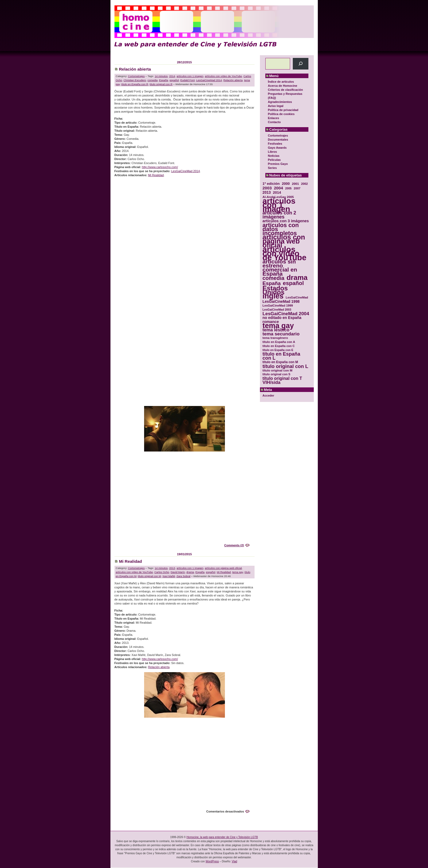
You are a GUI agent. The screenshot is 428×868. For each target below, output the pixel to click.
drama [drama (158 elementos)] (297, 278)
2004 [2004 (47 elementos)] (279, 188)
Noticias (274, 156)
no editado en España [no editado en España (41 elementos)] (282, 318)
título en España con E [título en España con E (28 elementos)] (278, 350)
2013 (172, 568)
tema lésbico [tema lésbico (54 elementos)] (276, 330)
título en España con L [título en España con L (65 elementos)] (281, 356)
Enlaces (274, 118)
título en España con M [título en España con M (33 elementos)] (280, 362)
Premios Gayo (278, 164)
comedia (153, 80)
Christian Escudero (135, 80)
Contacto (274, 122)
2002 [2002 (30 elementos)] (305, 184)
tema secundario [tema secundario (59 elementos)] (281, 334)
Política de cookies (281, 114)
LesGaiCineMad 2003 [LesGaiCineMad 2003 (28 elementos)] (277, 310)
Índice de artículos (281, 82)
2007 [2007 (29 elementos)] (297, 188)
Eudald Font (187, 80)
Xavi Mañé (169, 576)
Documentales (278, 140)
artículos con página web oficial (223, 568)
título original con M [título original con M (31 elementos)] (278, 370)
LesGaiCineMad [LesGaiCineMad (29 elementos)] (297, 297)
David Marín (178, 572)
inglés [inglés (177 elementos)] (273, 296)
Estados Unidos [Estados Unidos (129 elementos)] (275, 290)
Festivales (275, 144)
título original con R (161, 84)
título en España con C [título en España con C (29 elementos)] (279, 346)
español (174, 80)
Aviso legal (276, 106)
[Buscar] (300, 64)
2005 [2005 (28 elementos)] (288, 188)
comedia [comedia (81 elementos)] (274, 278)
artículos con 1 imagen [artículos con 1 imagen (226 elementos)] (279, 205)
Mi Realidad (156, 175)
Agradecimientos (280, 102)
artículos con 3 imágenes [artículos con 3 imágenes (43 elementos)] (286, 221)
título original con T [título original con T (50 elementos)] (282, 378)
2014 (172, 76)
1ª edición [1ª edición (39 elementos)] (271, 184)
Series (272, 168)
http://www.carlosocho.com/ (160, 167)
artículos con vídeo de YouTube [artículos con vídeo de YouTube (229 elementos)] (285, 253)
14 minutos (161, 76)
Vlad (234, 861)
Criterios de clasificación (286, 90)
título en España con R (135, 84)
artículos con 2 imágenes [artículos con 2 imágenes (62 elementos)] (279, 215)
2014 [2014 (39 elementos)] (277, 192)
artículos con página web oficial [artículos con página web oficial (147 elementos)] (284, 241)
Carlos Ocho (162, 572)
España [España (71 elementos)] (272, 283)
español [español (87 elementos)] (293, 283)
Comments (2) (234, 545)
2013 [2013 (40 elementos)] (267, 192)
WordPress (212, 861)
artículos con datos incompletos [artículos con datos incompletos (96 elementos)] (281, 229)
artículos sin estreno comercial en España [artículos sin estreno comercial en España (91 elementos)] (280, 268)
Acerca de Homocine (283, 86)
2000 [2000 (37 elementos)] (286, 184)
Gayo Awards (277, 148)
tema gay (238, 572)
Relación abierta (135, 69)
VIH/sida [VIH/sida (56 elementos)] (272, 382)
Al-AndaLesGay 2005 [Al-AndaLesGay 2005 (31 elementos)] (278, 197)
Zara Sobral (183, 576)
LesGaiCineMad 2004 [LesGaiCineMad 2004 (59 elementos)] (286, 314)
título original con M (149, 576)
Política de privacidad (283, 110)
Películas (274, 160)
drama (190, 572)
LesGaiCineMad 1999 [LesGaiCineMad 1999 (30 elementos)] (278, 305)
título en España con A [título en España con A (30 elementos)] (279, 342)
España (163, 80)
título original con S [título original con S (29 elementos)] (276, 374)
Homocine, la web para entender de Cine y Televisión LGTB (222, 837)
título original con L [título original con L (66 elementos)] (286, 366)
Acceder (268, 395)
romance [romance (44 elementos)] (271, 322)
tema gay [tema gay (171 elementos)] (278, 326)
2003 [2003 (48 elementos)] (267, 188)
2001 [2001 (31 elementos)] (295, 184)
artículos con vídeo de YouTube (223, 76)
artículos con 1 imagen (190, 76)
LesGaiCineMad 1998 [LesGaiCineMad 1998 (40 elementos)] (281, 302)
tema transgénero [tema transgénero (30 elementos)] (275, 338)
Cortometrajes (278, 136)
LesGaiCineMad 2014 (209, 80)
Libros (273, 152)
